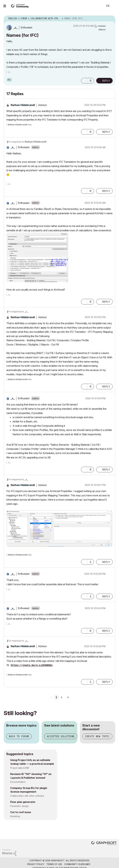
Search (98, 6)
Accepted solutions (61, 736)
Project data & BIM (20, 768)
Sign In (114, 6)
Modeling (15, 816)
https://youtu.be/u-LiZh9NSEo (32, 665)
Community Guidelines (77, 864)
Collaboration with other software (27, 796)
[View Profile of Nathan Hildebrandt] (23, 105)
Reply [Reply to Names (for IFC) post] (106, 81)
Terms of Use (54, 864)
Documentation (18, 782)
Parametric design (19, 806)
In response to (28, 142)
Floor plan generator (23, 802)
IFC (9, 80)
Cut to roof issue (21, 812)
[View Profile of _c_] (15, 28)
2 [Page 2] (62, 697)
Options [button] (111, 19)
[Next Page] (68, 697)
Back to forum (19, 736)
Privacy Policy (36, 864)
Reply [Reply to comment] (106, 132)
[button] (84, 81)
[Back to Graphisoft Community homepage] (20, 6)
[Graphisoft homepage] (104, 843)
